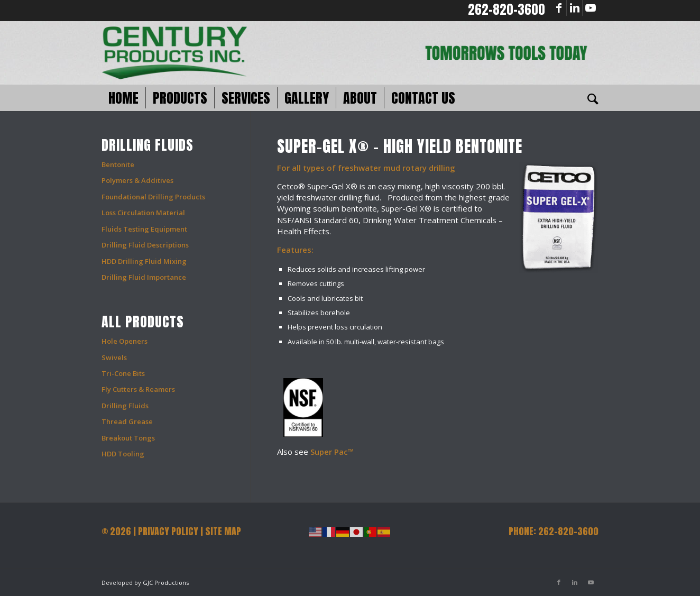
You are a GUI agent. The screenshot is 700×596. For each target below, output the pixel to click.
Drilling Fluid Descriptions (145, 245)
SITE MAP (223, 531)
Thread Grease (127, 421)
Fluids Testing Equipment (144, 229)
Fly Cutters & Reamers (138, 389)
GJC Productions (166, 583)
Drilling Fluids (125, 406)
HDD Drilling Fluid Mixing (144, 261)
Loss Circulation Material (143, 213)
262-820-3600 (506, 10)
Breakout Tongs (128, 438)
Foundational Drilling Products (153, 197)
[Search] (590, 98)
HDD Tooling (123, 454)
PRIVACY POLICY (168, 531)
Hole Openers (125, 341)
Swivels (114, 357)
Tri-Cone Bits (123, 373)
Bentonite (118, 164)
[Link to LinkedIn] (574, 8)
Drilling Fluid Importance (144, 277)
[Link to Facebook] (559, 8)
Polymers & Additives (137, 180)
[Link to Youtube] (591, 8)
